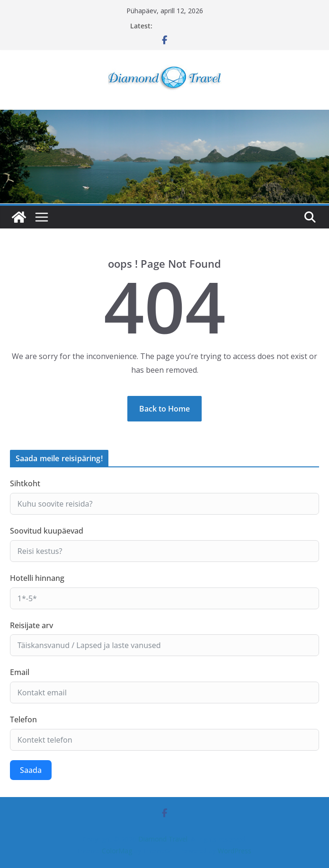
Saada (31, 770)
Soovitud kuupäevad (47, 531)
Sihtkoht (25, 483)
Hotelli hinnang (37, 578)
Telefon (23, 719)
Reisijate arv (31, 625)
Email (20, 672)
